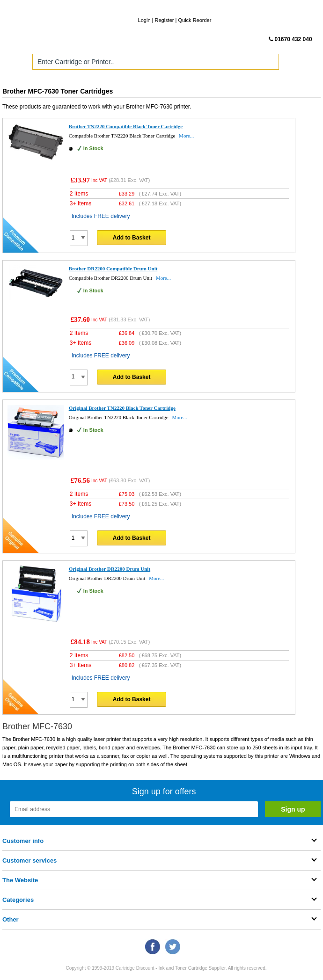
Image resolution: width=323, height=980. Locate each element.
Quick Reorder (195, 20)
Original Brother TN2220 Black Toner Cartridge (122, 408)
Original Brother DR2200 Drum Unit (110, 569)
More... (186, 136)
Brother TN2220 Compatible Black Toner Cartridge (126, 126)
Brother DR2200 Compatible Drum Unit (113, 269)
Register (165, 20)
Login (144, 20)
